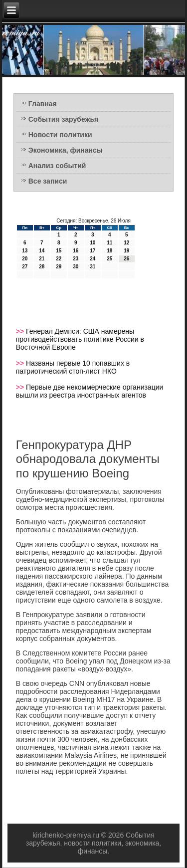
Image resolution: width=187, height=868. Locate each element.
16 (76, 251)
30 (76, 267)
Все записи (48, 181)
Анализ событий (57, 166)
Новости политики (60, 135)
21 (42, 259)
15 (59, 251)
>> (21, 331)
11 (109, 243)
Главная (43, 104)
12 (126, 243)
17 (93, 251)
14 (42, 251)
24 (93, 259)
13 (25, 251)
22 (59, 259)
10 (93, 243)
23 (76, 259)
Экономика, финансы (66, 150)
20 (25, 259)
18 (109, 251)
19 (126, 251)
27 (25, 267)
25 (109, 259)
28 (42, 267)
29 (59, 267)
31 (93, 267)
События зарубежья (63, 119)
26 (126, 259)
